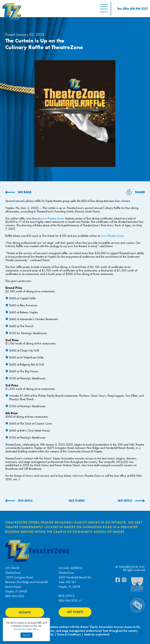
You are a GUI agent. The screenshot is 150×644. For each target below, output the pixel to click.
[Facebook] (118, 581)
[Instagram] (124, 581)
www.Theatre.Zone (52, 218)
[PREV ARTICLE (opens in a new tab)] (19, 501)
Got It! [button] (26, 635)
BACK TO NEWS (77, 501)
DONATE (25, 612)
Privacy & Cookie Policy (26, 629)
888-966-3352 (15, 596)
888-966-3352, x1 (70, 600)
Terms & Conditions (69, 634)
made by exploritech (97, 634)
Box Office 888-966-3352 (133, 8)
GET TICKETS (75, 612)
